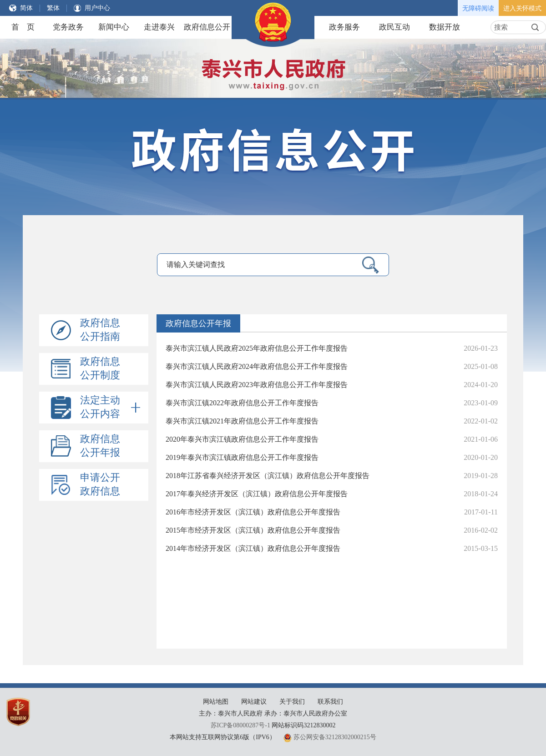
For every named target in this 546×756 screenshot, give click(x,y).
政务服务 (344, 27)
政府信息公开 (207, 27)
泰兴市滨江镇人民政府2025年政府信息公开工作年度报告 (257, 348)
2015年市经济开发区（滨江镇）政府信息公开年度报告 (253, 530)
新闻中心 (114, 27)
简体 (26, 8)
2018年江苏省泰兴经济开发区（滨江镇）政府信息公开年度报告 (268, 476)
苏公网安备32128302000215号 (335, 737)
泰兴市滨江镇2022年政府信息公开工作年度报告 (242, 403)
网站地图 (216, 702)
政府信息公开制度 (100, 368)
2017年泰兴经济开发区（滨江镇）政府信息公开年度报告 (257, 494)
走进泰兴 (159, 27)
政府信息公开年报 (100, 446)
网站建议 (254, 702)
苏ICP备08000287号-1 (240, 725)
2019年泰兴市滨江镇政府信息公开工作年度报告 (242, 457)
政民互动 (394, 27)
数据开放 (445, 27)
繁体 (53, 8)
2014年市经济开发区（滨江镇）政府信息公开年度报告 (253, 548)
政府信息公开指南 (100, 330)
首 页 (23, 27)
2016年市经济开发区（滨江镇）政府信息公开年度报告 (253, 512)
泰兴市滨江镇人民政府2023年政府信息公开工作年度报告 (257, 385)
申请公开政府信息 (100, 484)
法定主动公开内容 (110, 408)
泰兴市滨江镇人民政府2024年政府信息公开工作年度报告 (257, 366)
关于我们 (292, 702)
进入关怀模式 (522, 8)
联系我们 (330, 702)
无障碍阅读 (478, 8)
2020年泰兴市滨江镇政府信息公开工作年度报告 (242, 439)
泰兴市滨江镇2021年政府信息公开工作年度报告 (242, 421)
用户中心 (97, 8)
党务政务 (68, 27)
